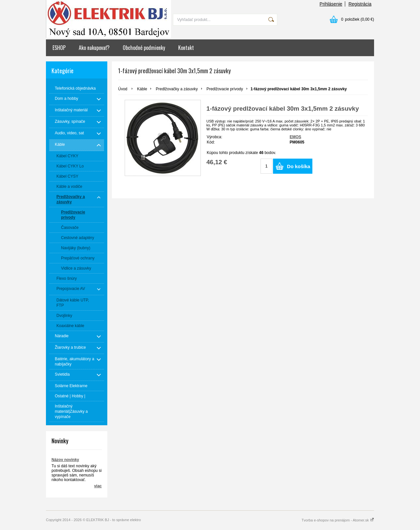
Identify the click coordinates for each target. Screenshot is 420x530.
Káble (142, 89)
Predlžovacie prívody (225, 89)
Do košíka (299, 166)
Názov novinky (65, 460)
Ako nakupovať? (94, 48)
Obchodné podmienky (144, 48)
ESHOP (59, 48)
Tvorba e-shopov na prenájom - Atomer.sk (338, 520)
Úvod (123, 89)
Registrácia (360, 4)
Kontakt (186, 48)
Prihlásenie (331, 4)
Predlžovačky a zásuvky (177, 89)
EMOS (295, 137)
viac (98, 486)
